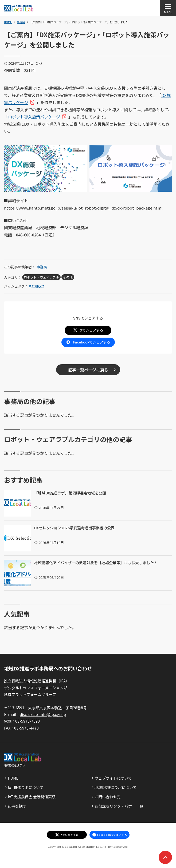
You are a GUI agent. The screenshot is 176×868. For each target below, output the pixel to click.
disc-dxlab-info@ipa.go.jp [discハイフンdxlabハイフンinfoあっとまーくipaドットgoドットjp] (43, 714)
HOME (8, 22)
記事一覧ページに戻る (88, 370)
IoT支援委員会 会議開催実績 (32, 797)
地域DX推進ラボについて (116, 787)
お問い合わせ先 (108, 797)
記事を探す (17, 806)
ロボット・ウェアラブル (41, 277)
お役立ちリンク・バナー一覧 (119, 806)
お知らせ (38, 286)
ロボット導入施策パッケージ (36, 117)
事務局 (21, 22)
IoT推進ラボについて (26, 787)
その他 (68, 277)
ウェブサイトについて (113, 778)
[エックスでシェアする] (67, 835)
